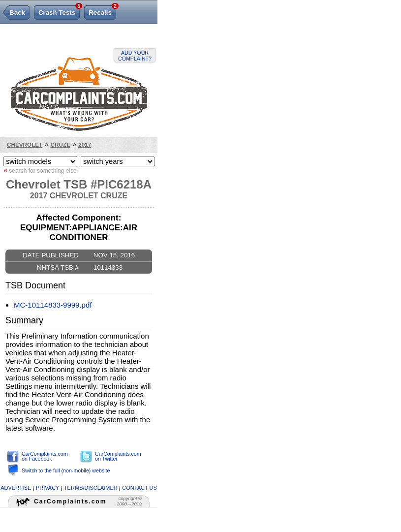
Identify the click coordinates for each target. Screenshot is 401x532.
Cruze (61, 144)
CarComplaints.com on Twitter (118, 456)
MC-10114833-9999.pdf (53, 305)
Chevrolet (25, 144)
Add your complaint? (135, 56)
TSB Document (35, 285)
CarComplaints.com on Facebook (45, 456)
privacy (47, 488)
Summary (24, 320)
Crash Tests (59, 11)
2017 (85, 144)
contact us (139, 488)
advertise (16, 488)
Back (17, 13)
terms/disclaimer (91, 488)
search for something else (40, 170)
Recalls (102, 11)
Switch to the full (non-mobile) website (66, 470)
